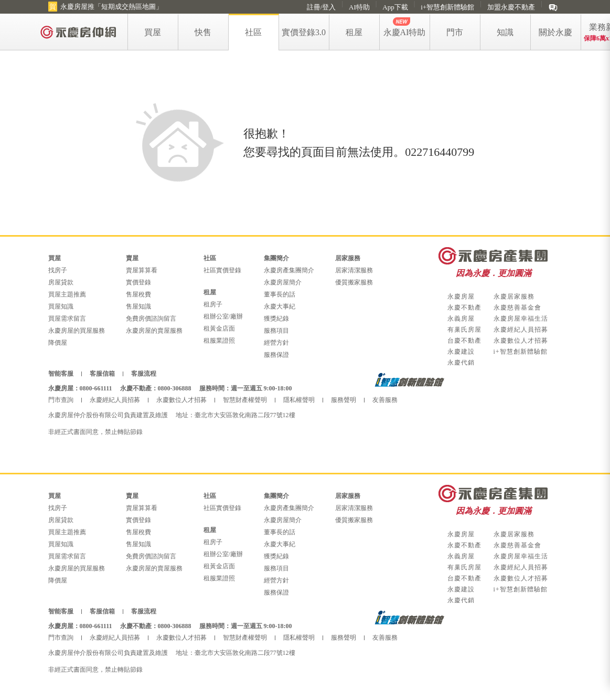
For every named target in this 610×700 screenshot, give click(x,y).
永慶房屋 (461, 296)
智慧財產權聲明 (245, 400)
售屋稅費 (138, 294)
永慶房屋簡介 (283, 282)
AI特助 (359, 7)
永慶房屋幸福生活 (521, 319)
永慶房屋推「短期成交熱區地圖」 (111, 7)
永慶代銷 (461, 363)
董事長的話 (280, 294)
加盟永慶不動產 (511, 7)
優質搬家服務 (354, 282)
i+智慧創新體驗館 (447, 7)
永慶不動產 (464, 307)
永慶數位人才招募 (521, 341)
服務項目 (276, 331)
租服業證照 (219, 341)
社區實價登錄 (222, 270)
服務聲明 (344, 400)
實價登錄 (138, 282)
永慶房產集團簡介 (289, 270)
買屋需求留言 (67, 319)
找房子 (58, 270)
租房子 (213, 304)
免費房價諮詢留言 (151, 319)
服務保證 (276, 355)
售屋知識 (138, 306)
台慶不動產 (464, 341)
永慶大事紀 (280, 306)
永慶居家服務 (514, 296)
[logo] (79, 32)
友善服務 (385, 400)
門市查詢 (61, 400)
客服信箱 (102, 374)
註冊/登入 (322, 7)
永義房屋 (461, 319)
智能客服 (61, 374)
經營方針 (276, 343)
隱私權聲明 (299, 400)
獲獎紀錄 (276, 319)
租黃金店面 (219, 328)
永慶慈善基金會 (517, 307)
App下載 (395, 7)
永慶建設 (461, 352)
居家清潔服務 (354, 270)
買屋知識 (61, 306)
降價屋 (58, 343)
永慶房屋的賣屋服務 (154, 331)
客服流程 (144, 374)
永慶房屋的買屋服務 (77, 331)
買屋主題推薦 (67, 294)
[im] (553, 7)
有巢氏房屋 (464, 330)
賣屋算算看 (142, 270)
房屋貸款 (61, 282)
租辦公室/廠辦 (223, 316)
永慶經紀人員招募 (521, 330)
